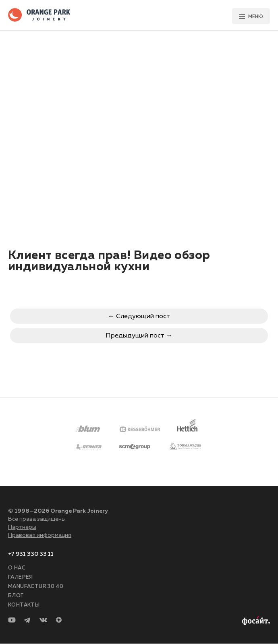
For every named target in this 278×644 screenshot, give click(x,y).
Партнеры (22, 527)
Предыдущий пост (135, 336)
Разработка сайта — (255, 621)
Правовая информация (40, 535)
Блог (16, 596)
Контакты (24, 605)
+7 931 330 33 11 (31, 554)
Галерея (21, 577)
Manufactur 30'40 (36, 587)
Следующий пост (143, 317)
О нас (17, 568)
